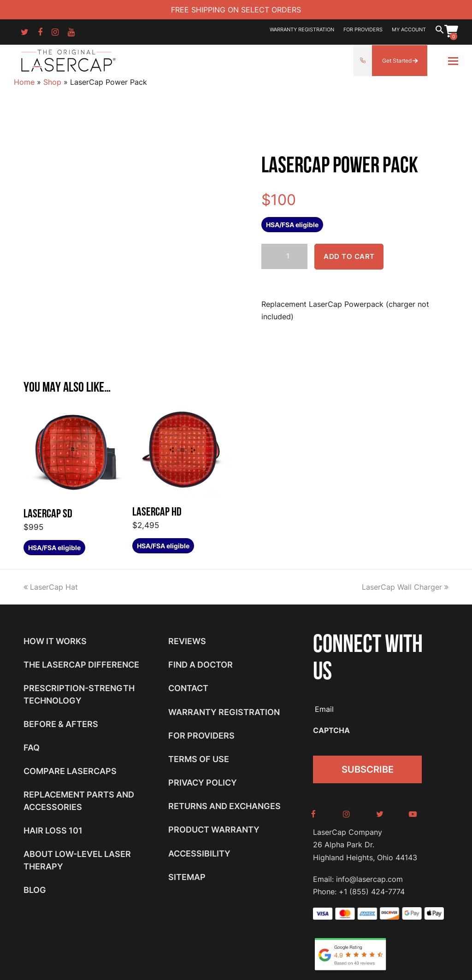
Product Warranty (214, 830)
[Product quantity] (284, 256)
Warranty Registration (224, 712)
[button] (440, 32)
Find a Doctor (201, 665)
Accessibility (199, 854)
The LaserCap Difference (81, 665)
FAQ (32, 748)
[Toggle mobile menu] (453, 61)
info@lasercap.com (369, 876)
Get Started (397, 61)
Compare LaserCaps (70, 771)
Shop (52, 82)
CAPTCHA (331, 730)
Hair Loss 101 (53, 830)
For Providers (201, 736)
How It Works (55, 641)
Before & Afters (61, 724)
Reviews (187, 641)
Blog (35, 890)
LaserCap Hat (51, 587)
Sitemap (187, 877)
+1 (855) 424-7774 (372, 888)
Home (24, 82)
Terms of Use (199, 759)
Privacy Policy (203, 783)
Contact (188, 688)
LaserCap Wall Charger (405, 587)
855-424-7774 (363, 61)
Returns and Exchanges (224, 806)
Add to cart (349, 257)
